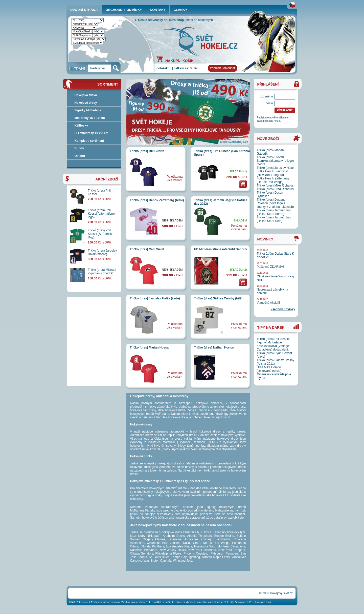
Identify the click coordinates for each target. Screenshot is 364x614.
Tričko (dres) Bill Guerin (147, 151)
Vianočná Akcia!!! (268, 303)
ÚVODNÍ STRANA (84, 10)
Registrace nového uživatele (273, 118)
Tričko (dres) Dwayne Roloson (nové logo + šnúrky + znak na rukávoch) (275, 203)
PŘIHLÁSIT (285, 110)
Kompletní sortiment (89, 141)
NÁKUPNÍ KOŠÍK (179, 60)
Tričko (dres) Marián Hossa (149, 347)
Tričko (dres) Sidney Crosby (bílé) (218, 298)
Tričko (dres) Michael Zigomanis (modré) (102, 272)
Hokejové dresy (86, 103)
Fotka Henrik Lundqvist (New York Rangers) (272, 173)
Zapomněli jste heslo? (269, 121)
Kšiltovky (81, 126)
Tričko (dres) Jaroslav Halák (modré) (103, 252)
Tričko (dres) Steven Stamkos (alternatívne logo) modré (275, 161)
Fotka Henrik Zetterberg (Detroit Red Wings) (273, 180)
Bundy (79, 148)
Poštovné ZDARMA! (270, 267)
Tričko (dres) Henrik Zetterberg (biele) (157, 200)
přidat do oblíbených (199, 20)
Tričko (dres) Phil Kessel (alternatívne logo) (101, 214)
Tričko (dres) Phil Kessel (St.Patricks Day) (101, 234)
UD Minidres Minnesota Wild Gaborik (221, 249)
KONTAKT (158, 10)
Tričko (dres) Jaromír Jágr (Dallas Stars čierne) (274, 212)
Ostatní (80, 156)
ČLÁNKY (180, 10)
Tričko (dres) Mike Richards (275, 186)
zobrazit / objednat (222, 68)
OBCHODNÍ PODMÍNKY (124, 10)
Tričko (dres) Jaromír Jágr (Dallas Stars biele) (274, 219)
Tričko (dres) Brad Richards (275, 189)
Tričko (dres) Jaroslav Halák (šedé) (155, 298)
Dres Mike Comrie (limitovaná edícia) (269, 369)
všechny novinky (283, 309)
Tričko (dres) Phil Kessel (273, 339)
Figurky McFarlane (88, 110)
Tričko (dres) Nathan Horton (214, 347)
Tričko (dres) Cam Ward (147, 249)
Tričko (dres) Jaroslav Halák (276, 168)
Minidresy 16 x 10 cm (90, 118)
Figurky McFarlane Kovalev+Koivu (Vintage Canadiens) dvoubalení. (273, 346)
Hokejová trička (86, 95)
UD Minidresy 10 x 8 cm (92, 133)
